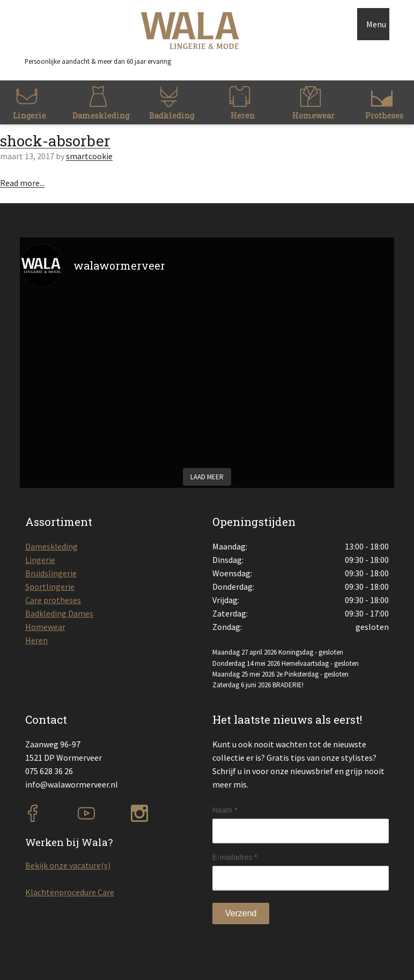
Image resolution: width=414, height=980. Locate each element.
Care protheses (53, 600)
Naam (225, 810)
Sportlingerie (50, 586)
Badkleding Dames (59, 613)
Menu (376, 24)
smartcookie (89, 156)
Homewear (45, 627)
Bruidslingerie (51, 573)
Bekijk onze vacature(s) (68, 865)
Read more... (22, 183)
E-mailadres (235, 857)
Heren (36, 640)
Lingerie (40, 560)
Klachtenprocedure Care (70, 892)
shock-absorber (55, 141)
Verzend (241, 913)
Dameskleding (51, 546)
